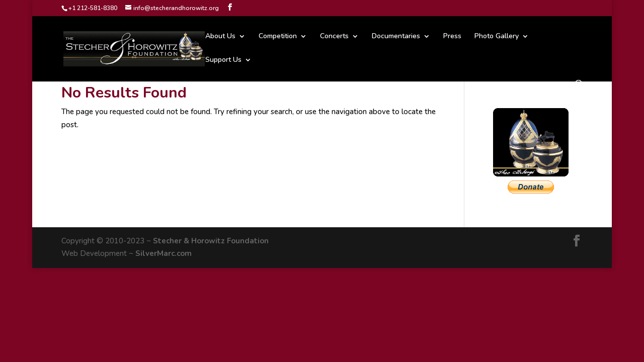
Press (452, 37)
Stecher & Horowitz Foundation (211, 241)
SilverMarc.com (164, 253)
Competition (278, 37)
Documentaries (396, 37)
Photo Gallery (497, 37)
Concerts (334, 37)
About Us (220, 37)
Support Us (223, 60)
